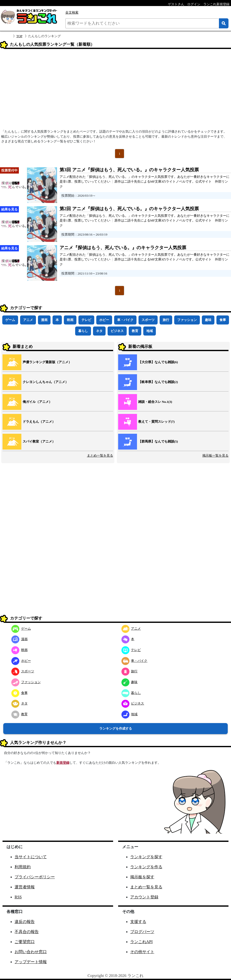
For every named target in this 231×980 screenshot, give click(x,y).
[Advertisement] (116, 91)
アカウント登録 (144, 897)
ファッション (187, 320)
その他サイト (142, 952)
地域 (150, 331)
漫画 (44, 320)
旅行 (166, 320)
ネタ (99, 331)
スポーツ (148, 320)
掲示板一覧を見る (215, 455)
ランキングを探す (146, 857)
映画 (70, 320)
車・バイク (125, 320)
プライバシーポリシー (35, 877)
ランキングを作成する (116, 728)
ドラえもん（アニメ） (39, 422)
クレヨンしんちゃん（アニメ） (45, 382)
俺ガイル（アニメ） (37, 402)
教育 (135, 331)
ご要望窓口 (25, 942)
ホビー (104, 320)
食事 (223, 320)
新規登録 (63, 763)
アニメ (28, 320)
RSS (18, 897)
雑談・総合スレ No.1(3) (155, 402)
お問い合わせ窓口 (31, 952)
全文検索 (72, 12)
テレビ (86, 320)
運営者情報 (25, 887)
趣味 (208, 320)
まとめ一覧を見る (100, 455)
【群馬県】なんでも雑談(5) (158, 441)
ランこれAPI (142, 942)
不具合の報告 (27, 932)
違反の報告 (25, 922)
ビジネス (117, 331)
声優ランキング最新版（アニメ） (47, 362)
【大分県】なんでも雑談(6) (158, 362)
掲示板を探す (142, 877)
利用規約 (23, 867)
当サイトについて (31, 857)
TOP (19, 36)
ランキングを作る (146, 867)
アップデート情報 (31, 962)
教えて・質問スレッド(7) (156, 422)
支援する (138, 922)
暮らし (83, 331)
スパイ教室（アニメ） (39, 441)
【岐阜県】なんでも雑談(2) (158, 382)
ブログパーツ (142, 932)
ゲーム (10, 320)
